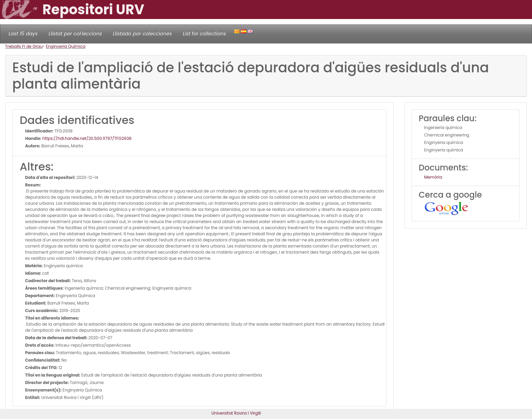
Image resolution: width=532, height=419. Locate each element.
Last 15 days (23, 34)
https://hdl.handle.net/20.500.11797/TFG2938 (87, 138)
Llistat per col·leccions (75, 34)
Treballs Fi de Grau (24, 46)
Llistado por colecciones (142, 34)
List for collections (204, 34)
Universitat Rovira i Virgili (236, 413)
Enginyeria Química (65, 46)
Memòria (433, 177)
